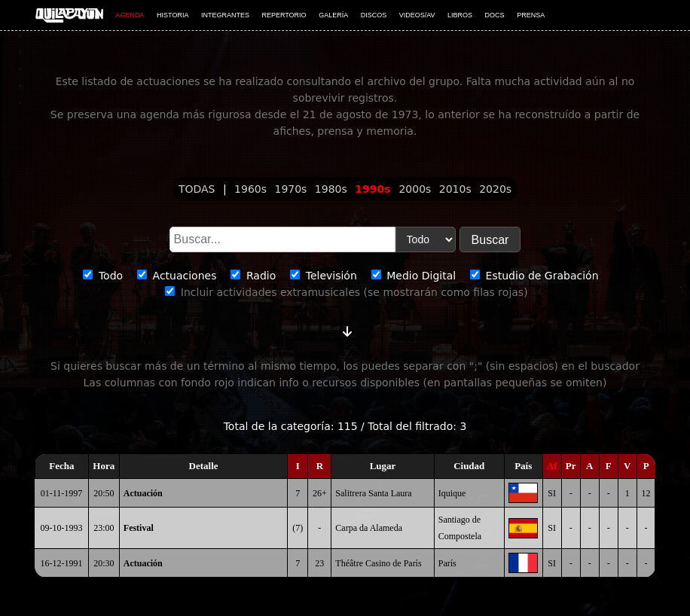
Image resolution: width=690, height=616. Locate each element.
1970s (292, 189)
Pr (571, 466)
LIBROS (460, 15)
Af (552, 466)
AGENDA (130, 15)
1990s (374, 189)
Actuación (143, 493)
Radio (253, 276)
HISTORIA (172, 15)
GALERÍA (333, 15)
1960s (252, 189)
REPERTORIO (284, 15)
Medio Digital (414, 276)
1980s (333, 189)
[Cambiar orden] (347, 328)
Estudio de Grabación (534, 276)
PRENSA (531, 15)
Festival (139, 528)
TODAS (198, 189)
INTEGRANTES (225, 15)
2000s (416, 189)
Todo (103, 276)
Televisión (324, 276)
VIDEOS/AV (417, 15)
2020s (495, 189)
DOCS (495, 15)
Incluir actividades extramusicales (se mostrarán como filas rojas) (346, 292)
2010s (457, 189)
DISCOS (374, 15)
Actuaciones (177, 276)
